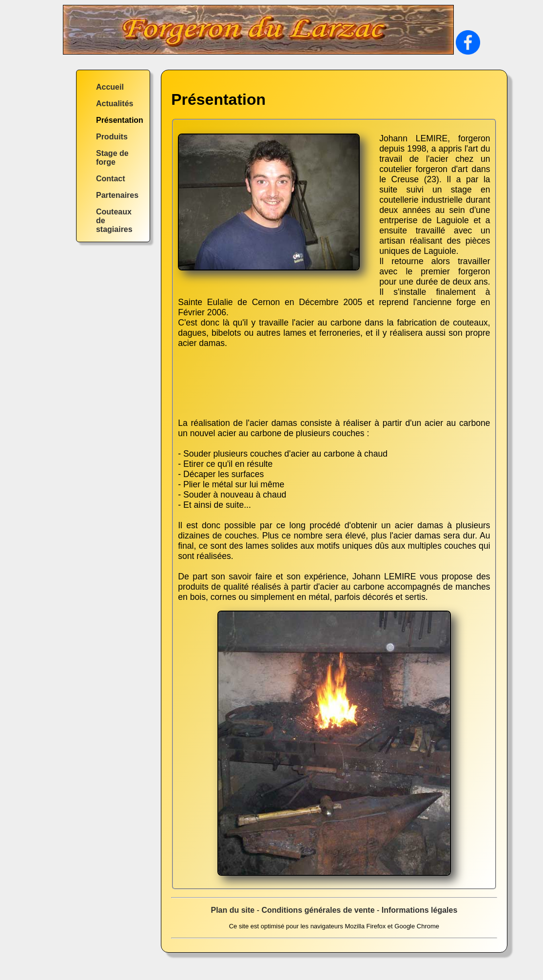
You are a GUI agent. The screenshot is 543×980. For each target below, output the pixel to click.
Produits (112, 137)
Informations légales (420, 910)
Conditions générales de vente (318, 910)
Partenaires (117, 195)
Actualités (115, 104)
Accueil (110, 87)
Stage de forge (112, 158)
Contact (111, 179)
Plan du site (233, 910)
